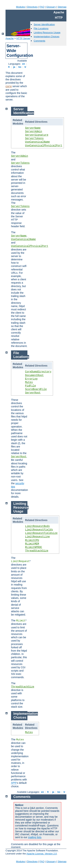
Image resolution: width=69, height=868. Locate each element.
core (9, 86)
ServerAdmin (33, 131)
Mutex (29, 382)
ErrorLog (31, 379)
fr (9, 67)
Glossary (51, 7)
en (24, 64)
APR (14, 783)
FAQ (42, 7)
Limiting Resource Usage (47, 32)
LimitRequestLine (37, 537)
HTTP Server (23, 38)
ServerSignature (37, 135)
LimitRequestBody (37, 526)
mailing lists (35, 837)
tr (25, 67)
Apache (10, 38)
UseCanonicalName (37, 142)
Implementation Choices (46, 37)
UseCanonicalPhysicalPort (44, 146)
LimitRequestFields (39, 530)
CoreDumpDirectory (38, 372)
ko (20, 67)
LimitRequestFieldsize (41, 533)
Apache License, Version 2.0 (41, 854)
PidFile (30, 386)
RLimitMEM (32, 544)
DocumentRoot (34, 375)
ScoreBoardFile (36, 389)
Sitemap (62, 7)
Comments (39, 41)
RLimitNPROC (33, 547)
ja (14, 67)
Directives (32, 7)
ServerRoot (33, 393)
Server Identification (44, 24)
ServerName (33, 128)
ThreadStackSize (37, 551)
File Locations (41, 28)
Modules (21, 7)
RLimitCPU (32, 540)
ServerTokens (34, 138)
